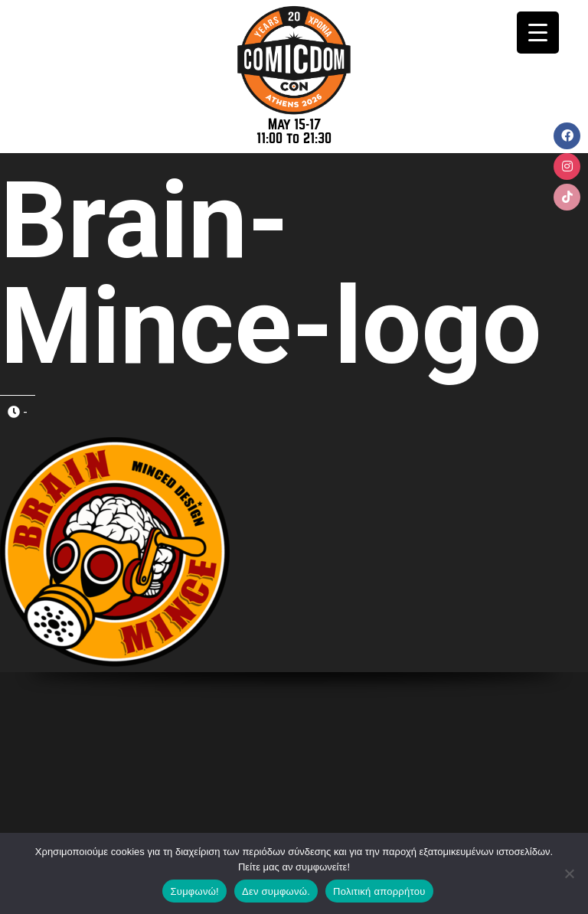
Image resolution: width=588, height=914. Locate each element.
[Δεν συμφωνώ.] (569, 873)
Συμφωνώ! (194, 891)
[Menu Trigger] (538, 33)
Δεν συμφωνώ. (276, 891)
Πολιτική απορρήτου (379, 891)
